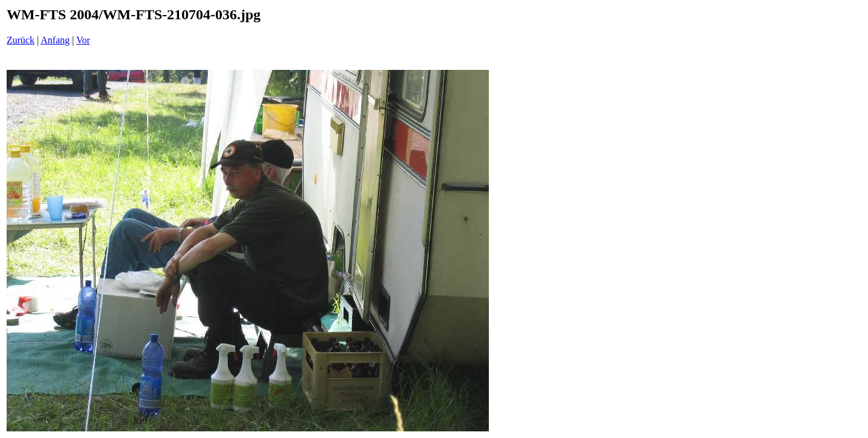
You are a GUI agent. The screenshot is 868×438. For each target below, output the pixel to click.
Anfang (55, 40)
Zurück (20, 40)
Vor (83, 40)
